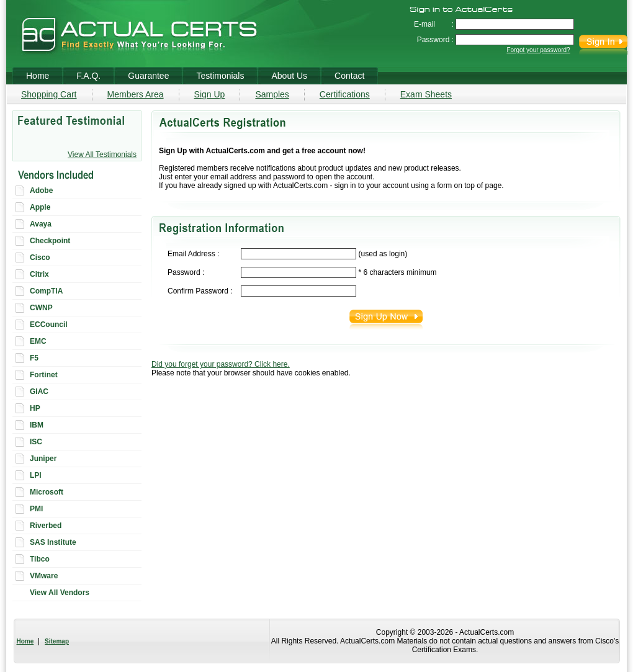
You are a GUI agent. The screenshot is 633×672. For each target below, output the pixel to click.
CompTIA (46, 291)
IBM (37, 425)
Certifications (345, 94)
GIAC (39, 392)
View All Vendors (60, 593)
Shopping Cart (49, 94)
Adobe (41, 190)
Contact (349, 76)
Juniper (43, 459)
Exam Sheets (426, 94)
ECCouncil (49, 325)
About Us (289, 76)
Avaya (41, 224)
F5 (34, 358)
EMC (38, 341)
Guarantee (148, 76)
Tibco (40, 559)
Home (25, 641)
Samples (272, 94)
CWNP (41, 308)
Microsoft (47, 492)
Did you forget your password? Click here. (221, 364)
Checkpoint (50, 241)
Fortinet (44, 375)
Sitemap (57, 641)
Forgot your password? (538, 50)
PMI (36, 509)
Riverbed (46, 526)
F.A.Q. (88, 76)
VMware (44, 576)
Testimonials (220, 76)
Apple (40, 207)
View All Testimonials (102, 155)
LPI (36, 475)
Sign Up (210, 94)
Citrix (39, 274)
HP (35, 408)
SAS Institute (53, 542)
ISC (36, 442)
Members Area (136, 94)
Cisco (40, 258)
